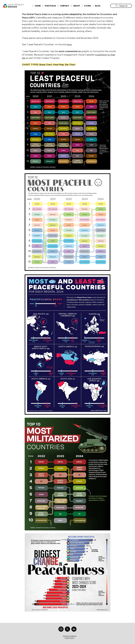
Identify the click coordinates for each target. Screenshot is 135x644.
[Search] (121, 6)
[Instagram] (61, 629)
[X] (67, 629)
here (69, 44)
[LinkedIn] (74, 629)
